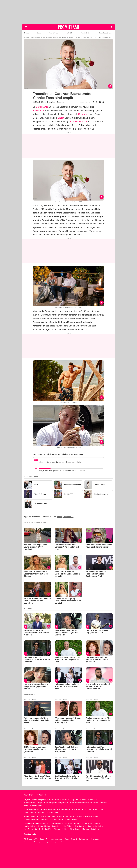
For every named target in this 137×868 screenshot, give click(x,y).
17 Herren (83, 114)
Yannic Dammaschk (78, 122)
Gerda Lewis (42, 107)
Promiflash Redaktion (56, 102)
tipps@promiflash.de (65, 517)
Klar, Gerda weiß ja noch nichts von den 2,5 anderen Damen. (64, 471)
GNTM (61, 118)
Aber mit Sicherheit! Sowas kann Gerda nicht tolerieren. (62, 462)
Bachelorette (39, 111)
